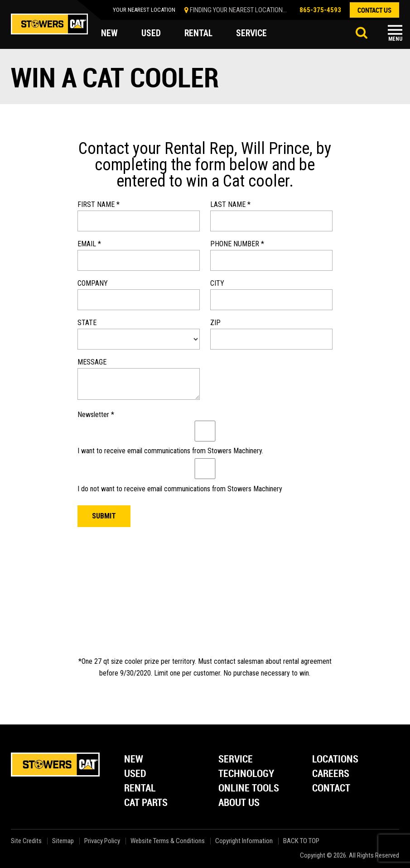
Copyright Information (244, 841)
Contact (331, 789)
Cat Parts (146, 803)
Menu (395, 39)
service (253, 34)
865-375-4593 (320, 10)
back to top (302, 841)
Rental (140, 789)
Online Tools (249, 789)
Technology (246, 774)
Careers (331, 774)
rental (199, 34)
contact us (374, 10)
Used (135, 774)
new (109, 34)
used (151, 34)
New (134, 760)
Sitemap (63, 841)
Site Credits (26, 841)
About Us (239, 803)
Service (236, 760)
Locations (335, 760)
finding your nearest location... (238, 10)
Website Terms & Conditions (168, 841)
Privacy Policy (102, 841)
